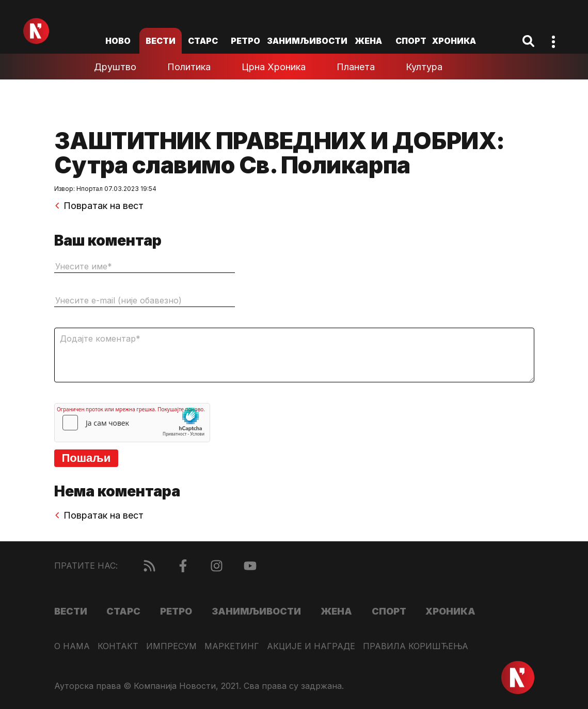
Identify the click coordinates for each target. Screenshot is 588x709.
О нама (72, 646)
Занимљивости (307, 41)
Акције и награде (311, 646)
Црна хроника (274, 67)
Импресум (171, 646)
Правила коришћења (416, 646)
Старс (203, 41)
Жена (368, 41)
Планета (356, 67)
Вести (161, 41)
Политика (189, 67)
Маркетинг (232, 646)
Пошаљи (86, 458)
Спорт (411, 41)
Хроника (454, 41)
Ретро (245, 41)
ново (118, 41)
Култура (424, 67)
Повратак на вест (99, 206)
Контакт (118, 646)
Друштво (115, 67)
